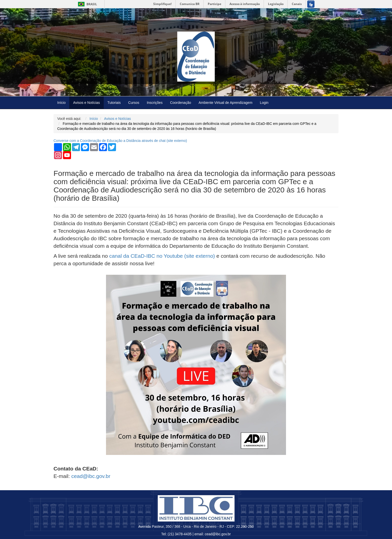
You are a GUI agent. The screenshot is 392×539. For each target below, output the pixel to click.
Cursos (134, 103)
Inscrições (155, 103)
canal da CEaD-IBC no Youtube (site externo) (162, 256)
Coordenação (180, 103)
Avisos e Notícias (86, 103)
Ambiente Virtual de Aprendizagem (225, 103)
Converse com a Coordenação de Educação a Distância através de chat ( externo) (120, 141)
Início (61, 103)
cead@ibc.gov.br (91, 476)
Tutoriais (114, 103)
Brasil (87, 4)
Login (264, 103)
